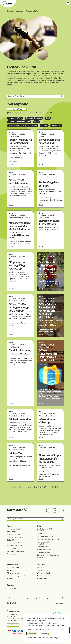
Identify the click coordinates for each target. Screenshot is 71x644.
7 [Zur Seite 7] (38, 487)
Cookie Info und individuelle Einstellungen (43, 638)
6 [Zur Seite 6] (37, 487)
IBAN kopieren (13, 625)
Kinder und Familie (14, 529)
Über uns (41, 564)
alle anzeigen (14, 113)
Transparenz (41, 576)
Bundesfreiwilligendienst (16, 576)
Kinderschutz (42, 579)
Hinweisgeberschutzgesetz (31, 598)
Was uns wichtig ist (44, 573)
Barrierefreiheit (13, 603)
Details (21, 164)
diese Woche (36, 113)
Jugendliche (11, 532)
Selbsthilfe (11, 540)
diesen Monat (50, 113)
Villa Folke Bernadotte (45, 537)
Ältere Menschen (13, 535)
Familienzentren (43, 547)
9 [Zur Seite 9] (42, 487)
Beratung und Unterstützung (17, 543)
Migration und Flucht (15, 546)
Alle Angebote (12, 554)
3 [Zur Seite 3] (31, 487)
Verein (39, 568)
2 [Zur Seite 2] (29, 487)
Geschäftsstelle (43, 570)
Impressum (50, 598)
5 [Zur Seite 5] (35, 487)
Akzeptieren (32, 634)
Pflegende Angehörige (15, 537)
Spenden (10, 579)
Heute (25, 113)
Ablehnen (44, 634)
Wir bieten (11, 570)
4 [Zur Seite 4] (33, 487)
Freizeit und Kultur (14, 548)
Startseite (10, 11)
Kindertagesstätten (44, 550)
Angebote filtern (17, 109)
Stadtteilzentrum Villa (45, 530)
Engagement (12, 564)
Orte (39, 526)
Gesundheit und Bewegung (17, 551)
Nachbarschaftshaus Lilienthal (48, 539)
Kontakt (61, 598)
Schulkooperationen (44, 552)
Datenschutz (12, 598)
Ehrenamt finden (13, 568)
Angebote (20, 11)
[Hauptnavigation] (68, 3)
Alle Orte (40, 558)
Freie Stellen (12, 588)
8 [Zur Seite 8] (40, 487)
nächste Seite (56, 487)
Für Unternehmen (14, 573)
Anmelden (60, 603)
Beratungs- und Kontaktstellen (48, 555)
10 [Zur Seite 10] (45, 487)
